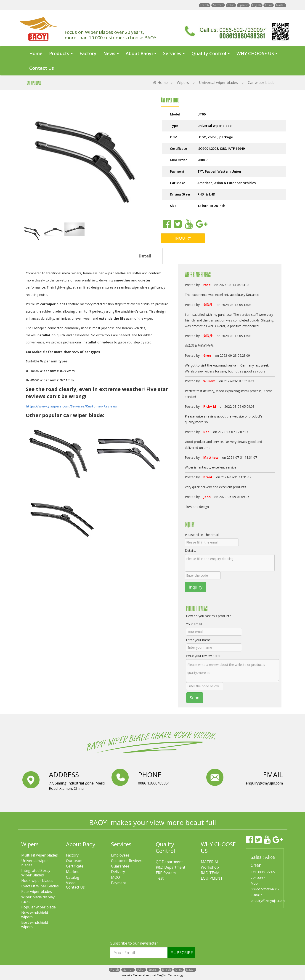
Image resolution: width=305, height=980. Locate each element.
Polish (231, 5)
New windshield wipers (35, 915)
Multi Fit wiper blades (40, 855)
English (257, 5)
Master (280, 5)
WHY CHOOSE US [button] (257, 53)
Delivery (118, 872)
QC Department (169, 862)
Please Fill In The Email (202, 535)
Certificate (75, 866)
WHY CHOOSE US (218, 847)
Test (160, 878)
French (205, 5)
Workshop (210, 867)
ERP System (166, 873)
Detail (145, 256)
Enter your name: (199, 640)
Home (36, 53)
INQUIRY (183, 238)
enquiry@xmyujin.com (268, 900)
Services (121, 844)
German (218, 5)
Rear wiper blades (37, 892)
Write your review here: (203, 656)
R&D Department (171, 867)
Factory (88, 53)
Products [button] (61, 53)
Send (195, 698)
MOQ (115, 877)
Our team (74, 861)
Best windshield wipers (35, 925)
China (269, 5)
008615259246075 (266, 889)
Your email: (194, 624)
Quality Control (165, 847)
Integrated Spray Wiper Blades (36, 873)
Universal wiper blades (218, 83)
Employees (120, 855)
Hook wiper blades (37, 881)
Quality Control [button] (211, 53)
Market (72, 872)
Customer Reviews (127, 861)
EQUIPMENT (212, 878)
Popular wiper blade (38, 907)
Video (71, 883)
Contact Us (42, 68)
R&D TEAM (210, 873)
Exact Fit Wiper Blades (40, 886)
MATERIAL (210, 862)
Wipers (183, 83)
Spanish (243, 5)
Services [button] (174, 53)
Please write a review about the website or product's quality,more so (233, 671)
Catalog (73, 877)
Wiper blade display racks (38, 899)
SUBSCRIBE (182, 953)
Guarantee (120, 866)
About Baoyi (81, 844)
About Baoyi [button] (141, 53)
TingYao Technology (170, 975)
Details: (190, 550)
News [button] (111, 53)
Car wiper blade (261, 83)
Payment (119, 883)
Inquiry (196, 587)
